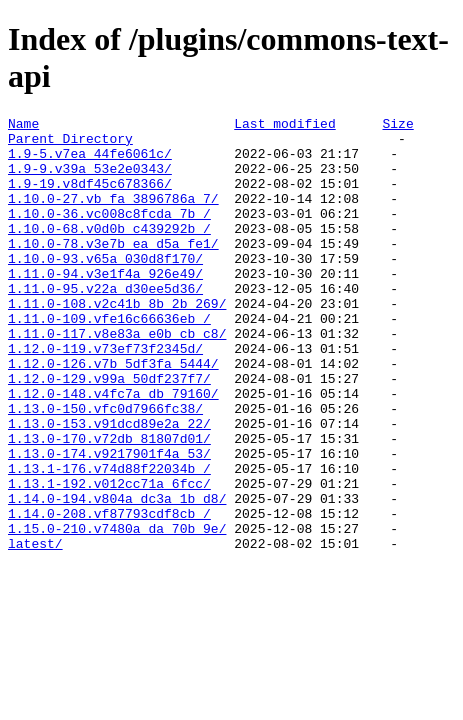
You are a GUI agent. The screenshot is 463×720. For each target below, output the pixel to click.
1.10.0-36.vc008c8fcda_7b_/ (109, 234)
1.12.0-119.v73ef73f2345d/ (105, 396)
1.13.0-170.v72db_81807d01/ (109, 504)
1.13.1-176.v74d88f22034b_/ (109, 540)
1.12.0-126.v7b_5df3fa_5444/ (113, 414)
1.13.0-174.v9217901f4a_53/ (109, 522)
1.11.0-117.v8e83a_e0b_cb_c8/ (117, 378)
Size (397, 126)
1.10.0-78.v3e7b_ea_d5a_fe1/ (113, 270)
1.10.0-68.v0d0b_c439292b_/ (109, 252)
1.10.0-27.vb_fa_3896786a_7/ (113, 216)
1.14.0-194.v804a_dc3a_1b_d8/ (117, 576)
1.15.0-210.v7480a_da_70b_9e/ (117, 612)
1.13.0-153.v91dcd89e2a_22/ (109, 486)
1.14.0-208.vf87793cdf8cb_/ (109, 594)
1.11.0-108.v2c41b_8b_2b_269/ (117, 342)
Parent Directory (70, 144)
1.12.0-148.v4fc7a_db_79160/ (113, 450)
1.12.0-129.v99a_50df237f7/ (109, 432)
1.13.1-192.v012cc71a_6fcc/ (109, 558)
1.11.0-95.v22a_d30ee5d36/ (105, 324)
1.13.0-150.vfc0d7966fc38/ (105, 468)
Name (23, 126)
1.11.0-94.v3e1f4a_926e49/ (105, 306)
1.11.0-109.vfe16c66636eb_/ (109, 360)
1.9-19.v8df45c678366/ (90, 198)
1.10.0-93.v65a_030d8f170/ (105, 288)
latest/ (35, 630)
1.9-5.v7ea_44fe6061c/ (90, 162)
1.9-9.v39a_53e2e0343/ (90, 180)
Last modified (284, 126)
